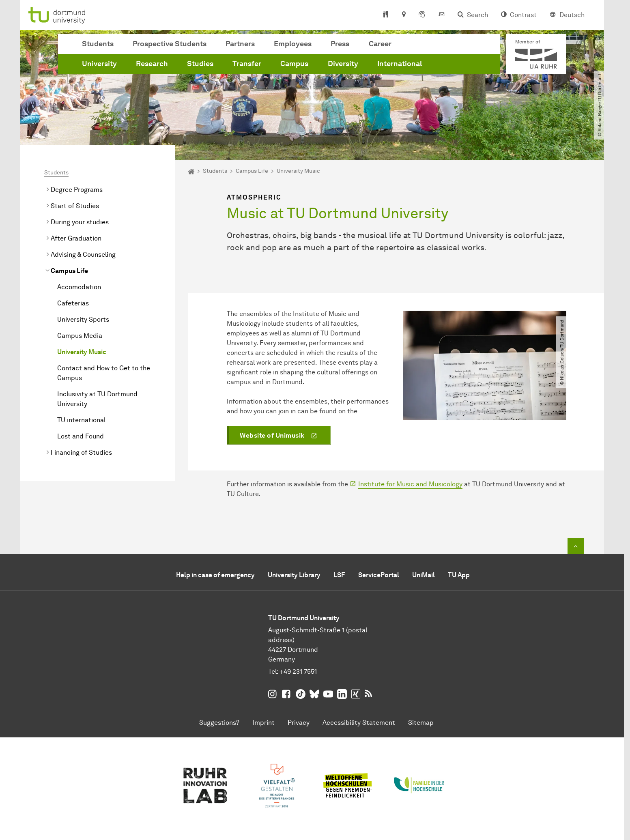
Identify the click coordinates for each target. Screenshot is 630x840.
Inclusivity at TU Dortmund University (97, 399)
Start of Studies (75, 206)
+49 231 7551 (298, 671)
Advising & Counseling (83, 255)
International (400, 64)
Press (340, 44)
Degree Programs (77, 190)
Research (152, 64)
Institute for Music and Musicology (410, 484)
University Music (82, 352)
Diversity (343, 64)
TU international (81, 420)
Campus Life (69, 271)
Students (98, 44)
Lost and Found (81, 436)
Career (380, 44)
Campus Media (80, 336)
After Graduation (76, 238)
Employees (293, 44)
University (99, 64)
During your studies (80, 222)
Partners (240, 44)
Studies (200, 64)
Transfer (247, 64)
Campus (294, 64)
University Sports (83, 319)
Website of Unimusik (272, 435)
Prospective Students (170, 44)
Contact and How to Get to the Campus (104, 373)
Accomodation (79, 287)
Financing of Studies (81, 452)
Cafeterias (73, 303)
